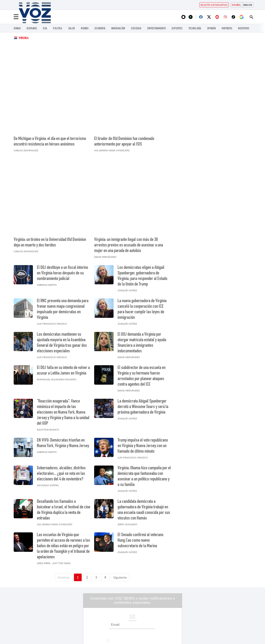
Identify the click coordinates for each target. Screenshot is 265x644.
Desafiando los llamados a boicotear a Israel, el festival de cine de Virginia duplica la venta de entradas (64, 459)
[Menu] (16, 17)
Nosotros (244, 29)
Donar (17, 29)
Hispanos (32, 29)
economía (100, 29)
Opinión (211, 29)
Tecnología (195, 29)
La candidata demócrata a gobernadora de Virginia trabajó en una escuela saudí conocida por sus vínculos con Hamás (144, 459)
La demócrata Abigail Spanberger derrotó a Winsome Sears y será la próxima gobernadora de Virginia (143, 356)
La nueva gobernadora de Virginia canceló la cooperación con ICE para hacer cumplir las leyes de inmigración (142, 258)
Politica (57, 29)
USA (45, 29)
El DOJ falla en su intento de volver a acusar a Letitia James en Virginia (63, 320)
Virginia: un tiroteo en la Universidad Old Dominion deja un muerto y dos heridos (50, 192)
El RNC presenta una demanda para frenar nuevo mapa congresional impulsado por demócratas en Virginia (63, 258)
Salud (72, 29)
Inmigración (118, 29)
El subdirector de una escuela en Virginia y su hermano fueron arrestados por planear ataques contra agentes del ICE (142, 325)
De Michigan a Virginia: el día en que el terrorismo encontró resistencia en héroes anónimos (50, 116)
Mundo (85, 29)
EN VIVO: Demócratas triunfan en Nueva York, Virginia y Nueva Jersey (63, 392)
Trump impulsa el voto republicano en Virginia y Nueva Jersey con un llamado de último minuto (143, 395)
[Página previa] (63, 526)
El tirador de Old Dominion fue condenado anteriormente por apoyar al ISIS (124, 116)
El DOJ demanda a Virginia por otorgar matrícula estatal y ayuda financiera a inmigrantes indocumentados (142, 292)
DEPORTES (177, 29)
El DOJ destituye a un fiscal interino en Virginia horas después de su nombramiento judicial (62, 222)
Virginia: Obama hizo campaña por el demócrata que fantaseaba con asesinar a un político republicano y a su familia (144, 425)
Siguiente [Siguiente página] (121, 526)
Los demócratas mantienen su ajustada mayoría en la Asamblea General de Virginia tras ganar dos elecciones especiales (62, 292)
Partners (227, 29)
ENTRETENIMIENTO (157, 29)
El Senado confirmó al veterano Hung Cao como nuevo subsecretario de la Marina (140, 490)
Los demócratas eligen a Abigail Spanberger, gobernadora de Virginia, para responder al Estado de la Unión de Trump (142, 225)
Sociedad (136, 29)
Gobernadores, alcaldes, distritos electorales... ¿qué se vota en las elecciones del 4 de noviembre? (61, 423)
